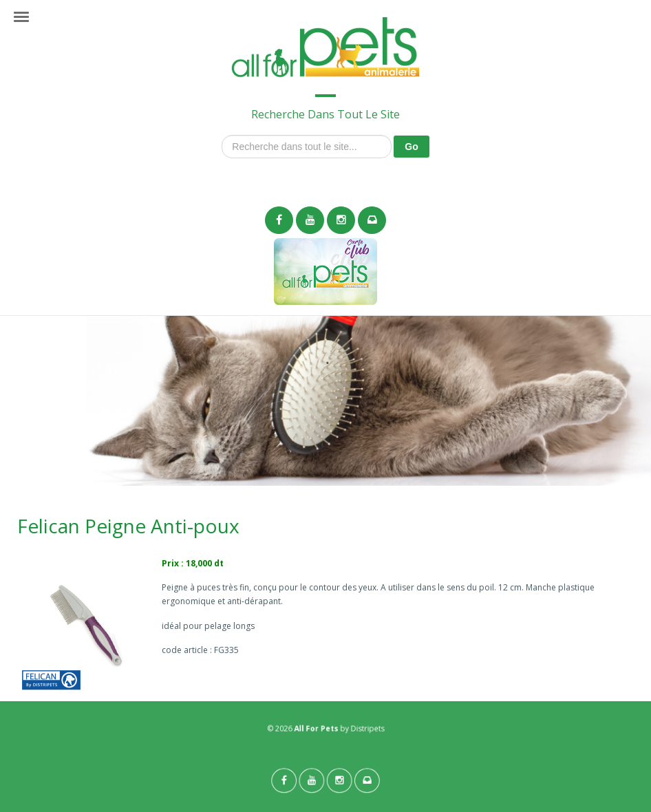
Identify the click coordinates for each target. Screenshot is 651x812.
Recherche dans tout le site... (222, 135)
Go (411, 147)
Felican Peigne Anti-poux (128, 526)
